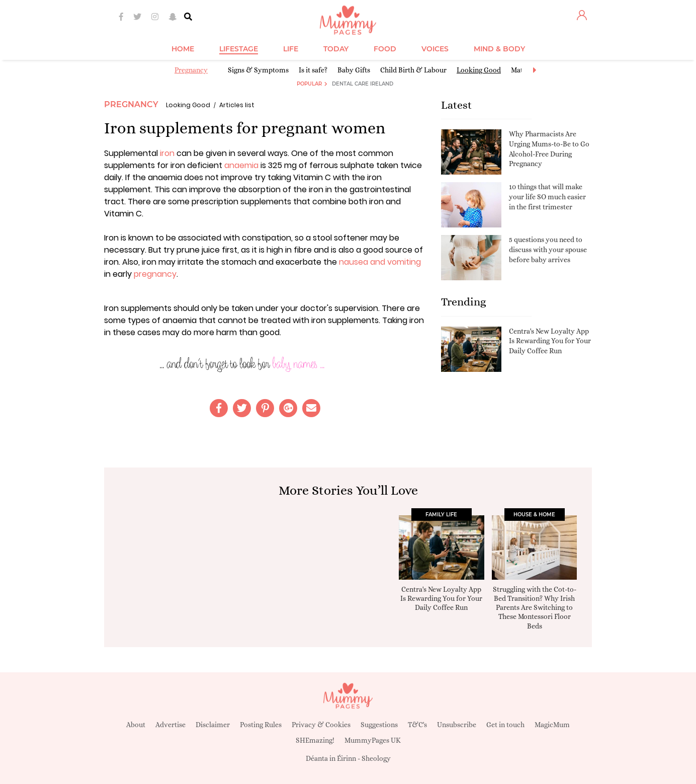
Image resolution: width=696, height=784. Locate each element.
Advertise (170, 725)
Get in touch (505, 725)
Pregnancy (191, 70)
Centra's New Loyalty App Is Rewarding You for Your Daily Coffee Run (550, 341)
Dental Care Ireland (363, 84)
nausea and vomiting (380, 262)
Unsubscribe (457, 725)
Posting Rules (261, 725)
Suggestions (379, 725)
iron (167, 153)
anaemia (241, 165)
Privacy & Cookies (321, 725)
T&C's (417, 725)
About (136, 725)
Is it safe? (313, 70)
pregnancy (155, 274)
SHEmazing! (315, 740)
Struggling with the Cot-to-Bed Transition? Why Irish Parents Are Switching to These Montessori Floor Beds (535, 608)
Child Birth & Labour (413, 70)
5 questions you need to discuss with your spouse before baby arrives (548, 249)
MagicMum (552, 725)
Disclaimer (213, 725)
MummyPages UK (373, 740)
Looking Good (479, 70)
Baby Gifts (354, 70)
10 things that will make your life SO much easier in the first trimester (547, 197)
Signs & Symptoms (258, 70)
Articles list (237, 105)
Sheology (376, 758)
